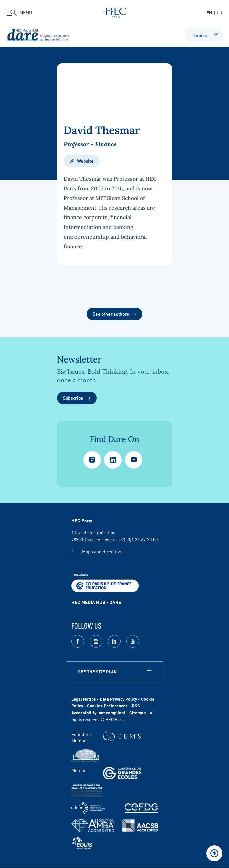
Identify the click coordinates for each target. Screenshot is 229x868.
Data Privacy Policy (118, 699)
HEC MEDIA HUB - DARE (96, 602)
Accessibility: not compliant (98, 712)
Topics (206, 34)
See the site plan (97, 671)
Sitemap (137, 712)
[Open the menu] (19, 13)
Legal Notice (83, 699)
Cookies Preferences (107, 705)
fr (219, 12)
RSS (136, 705)
